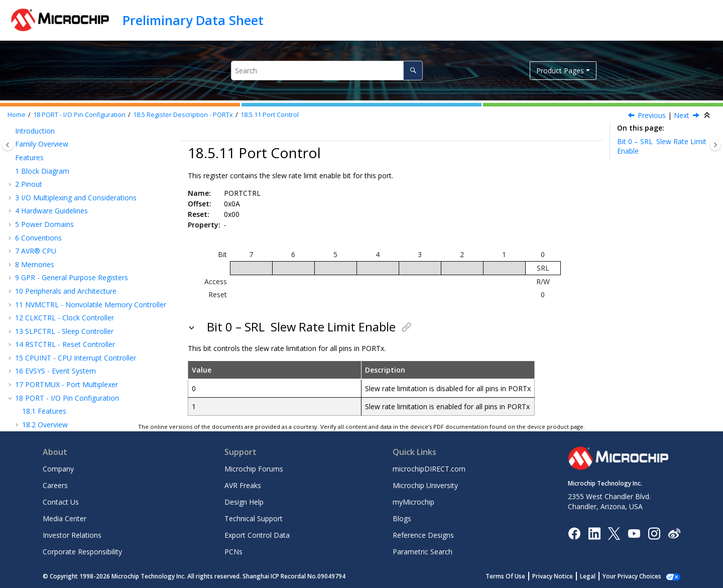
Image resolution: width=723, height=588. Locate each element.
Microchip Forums (254, 469)
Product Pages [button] (560, 71)
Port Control (270, 115)
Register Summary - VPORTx (76, 333)
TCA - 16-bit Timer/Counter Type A (77, 400)
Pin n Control (63, 307)
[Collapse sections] (708, 115)
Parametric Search (423, 552)
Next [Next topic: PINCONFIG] (682, 115)
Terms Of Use (516, 576)
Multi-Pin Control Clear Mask (88, 293)
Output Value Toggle (73, 200)
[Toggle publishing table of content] (8, 145)
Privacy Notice (564, 576)
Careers (55, 485)
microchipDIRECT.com (429, 469)
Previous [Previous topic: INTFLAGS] (652, 115)
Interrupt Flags (65, 227)
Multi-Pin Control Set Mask (85, 280)
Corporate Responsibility (82, 552)
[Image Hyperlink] (634, 533)
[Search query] (327, 71)
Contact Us (61, 502)
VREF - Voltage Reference (62, 373)
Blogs (402, 518)
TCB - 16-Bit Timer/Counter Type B (78, 414)
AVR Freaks (243, 485)
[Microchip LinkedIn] (594, 533)
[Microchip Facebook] (574, 533)
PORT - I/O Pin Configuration (79, 115)
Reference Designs (423, 535)
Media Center (65, 518)
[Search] (413, 71)
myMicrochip (413, 502)
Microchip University (425, 485)
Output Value (61, 160)
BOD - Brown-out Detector (65, 360)
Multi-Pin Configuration (79, 253)
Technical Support (254, 518)
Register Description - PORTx (183, 115)
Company (58, 469)
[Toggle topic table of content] (715, 145)
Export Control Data (257, 535)
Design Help (244, 502)
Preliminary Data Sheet (193, 20)
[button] (25, 133)
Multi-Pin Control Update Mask (92, 266)
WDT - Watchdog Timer (59, 387)
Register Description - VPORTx (79, 347)
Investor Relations (72, 535)
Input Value (58, 213)
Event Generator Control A (85, 320)
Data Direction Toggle (76, 146)
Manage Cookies (637, 576)
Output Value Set (67, 173)
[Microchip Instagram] (654, 533)
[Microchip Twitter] (614, 533)
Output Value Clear (70, 187)
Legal (599, 576)
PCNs (233, 552)
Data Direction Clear (73, 133)
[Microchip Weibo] (674, 533)
